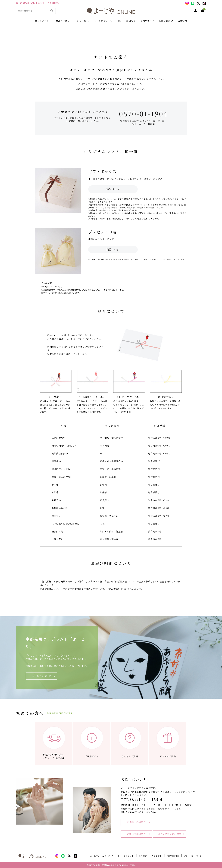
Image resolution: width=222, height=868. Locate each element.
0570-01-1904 (143, 114)
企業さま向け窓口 (136, 834)
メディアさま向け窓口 (170, 834)
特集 (119, 21)
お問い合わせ (166, 21)
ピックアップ (42, 21)
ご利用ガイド (147, 21)
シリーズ (82, 21)
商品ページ (113, 189)
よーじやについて (103, 21)
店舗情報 (182, 21)
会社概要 (143, 856)
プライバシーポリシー (194, 856)
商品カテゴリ (63, 21)
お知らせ (131, 21)
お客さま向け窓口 (136, 822)
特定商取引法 (173, 856)
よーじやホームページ (100, 856)
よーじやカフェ (125, 856)
